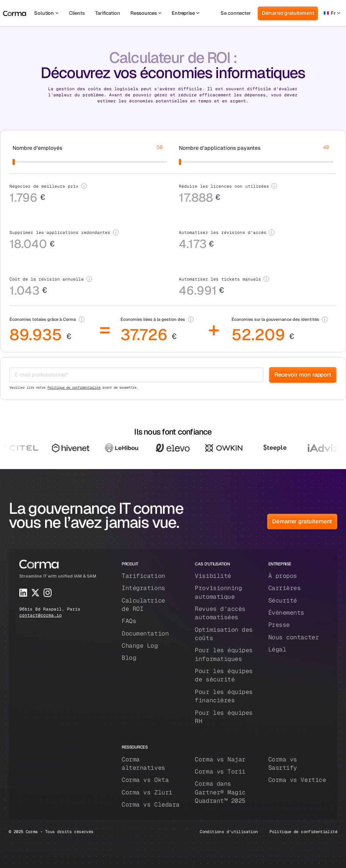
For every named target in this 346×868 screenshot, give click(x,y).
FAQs (129, 621)
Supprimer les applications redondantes (60, 232)
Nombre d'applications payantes (220, 148)
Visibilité (213, 576)
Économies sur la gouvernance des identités (275, 319)
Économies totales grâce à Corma (43, 319)
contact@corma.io (41, 615)
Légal (277, 649)
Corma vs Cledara (151, 804)
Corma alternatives (143, 764)
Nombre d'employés (38, 148)
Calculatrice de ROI (143, 605)
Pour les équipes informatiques (224, 654)
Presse (279, 625)
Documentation (145, 633)
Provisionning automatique (218, 592)
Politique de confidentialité (74, 388)
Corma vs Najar (220, 759)
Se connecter (236, 13)
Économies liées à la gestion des (153, 319)
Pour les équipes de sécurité (224, 675)
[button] (46, 13)
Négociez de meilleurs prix (44, 186)
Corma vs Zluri (147, 792)
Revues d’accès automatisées (220, 613)
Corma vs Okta (145, 780)
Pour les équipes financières (224, 696)
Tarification (107, 13)
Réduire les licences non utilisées (224, 186)
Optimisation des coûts (224, 634)
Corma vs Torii (220, 771)
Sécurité (283, 600)
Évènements (286, 613)
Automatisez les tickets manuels (220, 279)
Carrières (285, 588)
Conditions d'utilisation (229, 831)
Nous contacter (294, 637)
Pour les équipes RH (224, 717)
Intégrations (143, 588)
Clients (77, 13)
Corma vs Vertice (297, 780)
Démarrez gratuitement (288, 13)
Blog (129, 658)
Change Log (140, 646)
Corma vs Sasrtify (283, 764)
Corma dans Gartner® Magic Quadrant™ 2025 (220, 792)
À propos (283, 576)
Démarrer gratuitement (302, 521)
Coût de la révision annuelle (47, 279)
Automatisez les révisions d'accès (223, 232)
